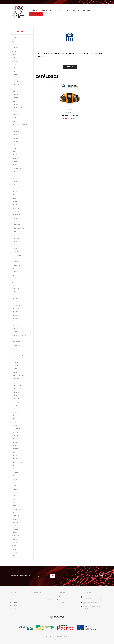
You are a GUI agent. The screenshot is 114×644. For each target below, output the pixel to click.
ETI (13, 175)
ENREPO (15, 158)
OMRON (15, 362)
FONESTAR (16, 208)
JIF (13, 275)
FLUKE (15, 205)
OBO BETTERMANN (19, 355)
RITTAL (15, 412)
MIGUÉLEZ (16, 349)
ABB (14, 41)
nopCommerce (61, 639)
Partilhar (73, 118)
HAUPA (15, 235)
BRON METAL (17, 84)
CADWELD (16, 95)
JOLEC (14, 278)
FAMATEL (16, 185)
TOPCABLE (16, 512)
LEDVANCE (16, 315)
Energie (15, 161)
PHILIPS (15, 382)
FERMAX (15, 191)
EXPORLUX (16, 181)
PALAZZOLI (16, 372)
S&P (14, 419)
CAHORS (15, 98)
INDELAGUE (16, 265)
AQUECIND (16, 61)
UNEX (14, 526)
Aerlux (14, 51)
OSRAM (15, 369)
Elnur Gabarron (17, 168)
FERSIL (15, 195)
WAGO (15, 539)
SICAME (15, 442)
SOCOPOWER (17, 469)
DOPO (15, 145)
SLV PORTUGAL (17, 462)
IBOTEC (15, 258)
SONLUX (15, 479)
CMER (14, 121)
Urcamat (15, 529)
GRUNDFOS (16, 225)
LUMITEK (15, 329)
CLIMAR (15, 118)
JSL (13, 282)
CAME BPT (16, 101)
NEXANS (15, 352)
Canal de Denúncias (16, 606)
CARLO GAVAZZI (18, 108)
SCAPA (15, 425)
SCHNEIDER (16, 429)
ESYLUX (15, 171)
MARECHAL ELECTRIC (19, 335)
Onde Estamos (62, 597)
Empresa (13, 597)
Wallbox (15, 543)
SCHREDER (16, 432)
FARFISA (15, 188)
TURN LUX (16, 522)
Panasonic (16, 379)
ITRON (15, 272)
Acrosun (15, 54)
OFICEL (15, 359)
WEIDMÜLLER (17, 546)
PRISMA (15, 395)
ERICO (14, 165)
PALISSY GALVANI (18, 375)
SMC (14, 466)
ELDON (15, 155)
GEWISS (15, 218)
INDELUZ (15, 268)
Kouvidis (15, 302)
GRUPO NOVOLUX (18, 228)
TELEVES (15, 492)
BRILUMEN (16, 81)
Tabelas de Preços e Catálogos (43, 600)
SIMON (15, 456)
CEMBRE (15, 111)
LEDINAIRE (16, 308)
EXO (14, 178)
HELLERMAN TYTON (19, 238)
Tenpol (15, 496)
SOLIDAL (15, 476)
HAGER (15, 232)
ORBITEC (15, 365)
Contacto (60, 600)
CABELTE (15, 91)
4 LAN (14, 38)
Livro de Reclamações (17, 609)
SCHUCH (15, 436)
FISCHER (15, 202)
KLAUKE (15, 295)
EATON (15, 148)
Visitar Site (70, 67)
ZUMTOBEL (16, 556)
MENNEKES (16, 342)
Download (66, 118)
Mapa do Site (61, 603)
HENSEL (15, 245)
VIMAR (15, 532)
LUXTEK (15, 332)
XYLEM (15, 553)
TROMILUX (16, 516)
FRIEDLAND (16, 215)
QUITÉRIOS (16, 402)
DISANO (15, 141)
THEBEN (15, 502)
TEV (14, 499)
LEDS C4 (15, 312)
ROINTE (15, 415)
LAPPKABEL (16, 305)
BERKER (15, 74)
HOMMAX (16, 252)
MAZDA (15, 339)
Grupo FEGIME (15, 603)
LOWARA (15, 325)
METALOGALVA (17, 345)
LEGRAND (16, 319)
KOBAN (15, 298)
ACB (14, 58)
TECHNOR (16, 482)
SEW (14, 439)
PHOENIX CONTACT (19, 385)
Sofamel (15, 472)
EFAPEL (15, 151)
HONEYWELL (17, 255)
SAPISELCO (16, 422)
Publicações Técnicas (40, 597)
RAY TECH (16, 405)
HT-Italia (15, 262)
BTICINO (15, 88)
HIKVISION (16, 248)
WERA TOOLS (17, 549)
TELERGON (16, 489)
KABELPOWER (17, 288)
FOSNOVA (16, 212)
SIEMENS (15, 446)
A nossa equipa (15, 600)
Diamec (15, 135)
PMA (14, 389)
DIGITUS (15, 138)
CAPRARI (15, 105)
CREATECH (16, 128)
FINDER (15, 198)
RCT (14, 409)
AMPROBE (16, 48)
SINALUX (15, 459)
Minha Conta (100, 2)
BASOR (15, 68)
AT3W (14, 64)
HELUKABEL (16, 242)
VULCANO (16, 536)
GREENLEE (16, 222)
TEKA (14, 486)
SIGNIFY (15, 449)
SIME (14, 452)
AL (13, 44)
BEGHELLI (16, 71)
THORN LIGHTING (18, 509)
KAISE (14, 292)
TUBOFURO (16, 519)
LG (13, 322)
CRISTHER (16, 131)
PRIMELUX (16, 392)
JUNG (14, 285)
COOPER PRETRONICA (20, 125)
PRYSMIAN (16, 399)
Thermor (15, 506)
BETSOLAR (16, 78)
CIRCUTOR (16, 115)
